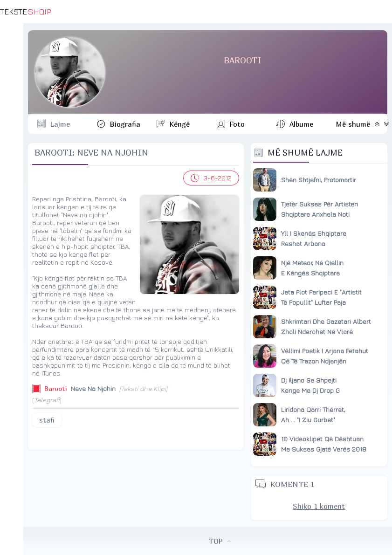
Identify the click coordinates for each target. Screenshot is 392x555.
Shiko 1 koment (319, 506)
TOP (220, 541)
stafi (47, 420)
